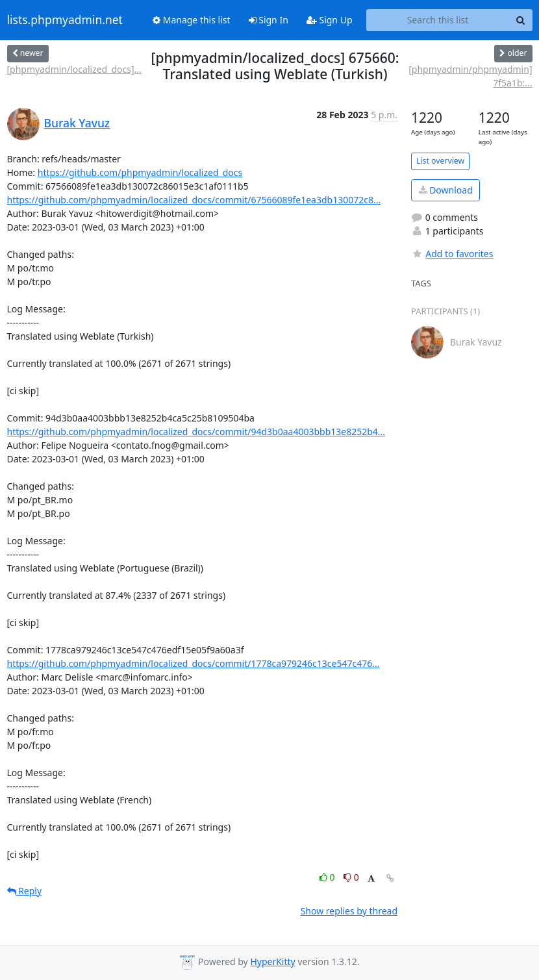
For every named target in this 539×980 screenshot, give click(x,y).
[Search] (521, 20)
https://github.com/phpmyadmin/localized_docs (140, 172)
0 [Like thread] (328, 877)
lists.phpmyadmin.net (65, 20)
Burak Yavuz (77, 123)
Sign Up (330, 20)
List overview (440, 161)
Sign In (269, 20)
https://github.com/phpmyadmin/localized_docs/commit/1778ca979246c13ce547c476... (194, 663)
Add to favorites (452, 254)
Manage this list (192, 20)
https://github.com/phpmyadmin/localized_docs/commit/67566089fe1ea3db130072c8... (194, 200)
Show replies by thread (349, 911)
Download (446, 190)
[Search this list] (438, 20)
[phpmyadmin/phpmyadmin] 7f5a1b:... (470, 76)
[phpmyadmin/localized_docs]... (74, 69)
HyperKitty (272, 961)
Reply (25, 891)
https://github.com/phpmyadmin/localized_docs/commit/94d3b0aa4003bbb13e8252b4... (196, 432)
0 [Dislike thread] (351, 877)
